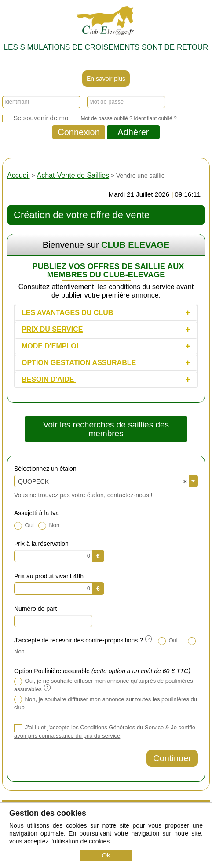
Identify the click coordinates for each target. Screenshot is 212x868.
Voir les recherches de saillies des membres (106, 429)
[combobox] (106, 481)
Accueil (18, 175)
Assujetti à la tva (37, 513)
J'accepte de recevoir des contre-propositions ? (83, 640)
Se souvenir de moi (36, 118)
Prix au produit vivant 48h (49, 576)
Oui (24, 526)
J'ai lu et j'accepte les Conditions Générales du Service (95, 727)
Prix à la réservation (41, 544)
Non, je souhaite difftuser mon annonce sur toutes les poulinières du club (106, 703)
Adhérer (133, 132)
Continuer (172, 758)
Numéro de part (35, 609)
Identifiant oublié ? (155, 118)
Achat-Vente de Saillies (73, 175)
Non (49, 526)
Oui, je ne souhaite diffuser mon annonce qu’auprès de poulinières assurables (104, 685)
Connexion (79, 132)
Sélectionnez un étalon (45, 469)
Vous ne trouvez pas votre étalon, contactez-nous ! (83, 495)
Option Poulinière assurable (102, 671)
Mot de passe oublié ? (107, 118)
